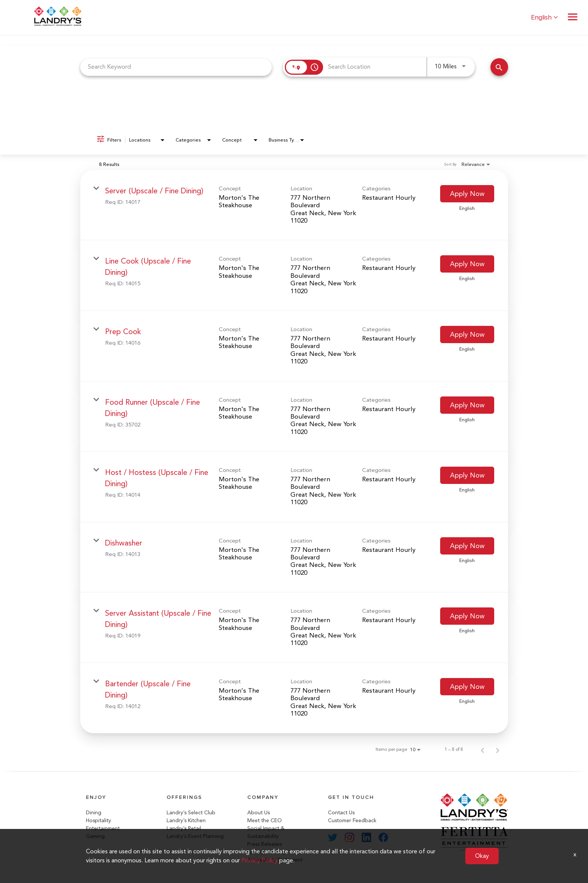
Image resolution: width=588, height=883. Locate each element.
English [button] (544, 17)
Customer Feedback (352, 820)
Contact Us (341, 813)
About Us (259, 813)
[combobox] (176, 67)
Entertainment (103, 828)
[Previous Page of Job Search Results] (483, 749)
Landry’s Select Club (191, 813)
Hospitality (99, 820)
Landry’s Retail (184, 828)
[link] (294, 205)
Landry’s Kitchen (186, 820)
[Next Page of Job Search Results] (498, 749)
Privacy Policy (259, 860)
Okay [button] (482, 856)
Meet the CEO (265, 820)
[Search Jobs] (499, 67)
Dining (94, 813)
